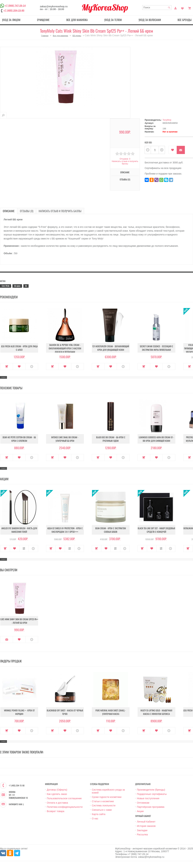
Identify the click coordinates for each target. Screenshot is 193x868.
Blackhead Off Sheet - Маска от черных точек (65, 712)
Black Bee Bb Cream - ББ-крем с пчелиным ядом (111, 439)
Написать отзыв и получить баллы (125, 163)
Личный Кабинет (146, 822)
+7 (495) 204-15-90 (14, 10)
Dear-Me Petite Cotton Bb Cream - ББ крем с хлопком (19, 439)
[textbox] (157, 8)
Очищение (43, 20)
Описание (125, 172)
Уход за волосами (150, 20)
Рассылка (142, 834)
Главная (45, 36)
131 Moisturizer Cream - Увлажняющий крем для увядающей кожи (111, 348)
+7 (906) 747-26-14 (15, 6)
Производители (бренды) (151, 790)
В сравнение (24, 549)
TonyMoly (167, 120)
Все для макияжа (77, 20)
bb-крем (17, 286)
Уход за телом (113, 20)
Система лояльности (104, 805)
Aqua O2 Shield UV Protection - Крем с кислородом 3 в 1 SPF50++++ (65, 530)
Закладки (142, 830)
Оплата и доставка (57, 803)
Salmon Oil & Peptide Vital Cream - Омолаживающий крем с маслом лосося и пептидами (65, 348)
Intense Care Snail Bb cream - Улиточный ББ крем (65, 439)
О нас (95, 819)
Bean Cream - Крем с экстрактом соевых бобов (111, 530)
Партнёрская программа (151, 807)
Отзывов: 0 (125, 159)
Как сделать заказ (57, 794)
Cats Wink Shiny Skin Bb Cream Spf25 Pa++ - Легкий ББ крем (19, 621)
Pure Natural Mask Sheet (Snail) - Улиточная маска (111, 712)
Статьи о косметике (103, 801)
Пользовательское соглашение (64, 798)
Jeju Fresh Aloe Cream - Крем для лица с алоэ (19, 348)
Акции (140, 811)
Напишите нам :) (16, 804)
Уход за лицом (11, 20)
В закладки (173, 150)
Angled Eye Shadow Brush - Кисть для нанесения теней (19, 530)
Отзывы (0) (125, 179)
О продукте (32, 367)
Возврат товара (56, 811)
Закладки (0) (182, 8)
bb (26, 286)
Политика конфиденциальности (65, 807)
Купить (7, 367)
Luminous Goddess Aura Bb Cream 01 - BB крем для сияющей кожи (156, 439)
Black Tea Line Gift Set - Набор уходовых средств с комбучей (156, 530)
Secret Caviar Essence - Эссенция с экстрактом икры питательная (156, 348)
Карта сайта (99, 814)
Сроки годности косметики (107, 797)
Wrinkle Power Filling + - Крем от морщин (19, 712)
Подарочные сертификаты (152, 794)
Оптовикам (143, 803)
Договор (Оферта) (57, 790)
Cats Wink (6, 286)
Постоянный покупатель (176, 8)
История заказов (146, 826)
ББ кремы (77, 36)
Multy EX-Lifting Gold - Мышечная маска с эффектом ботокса (156, 712)
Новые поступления (148, 798)
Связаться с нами (102, 810)
